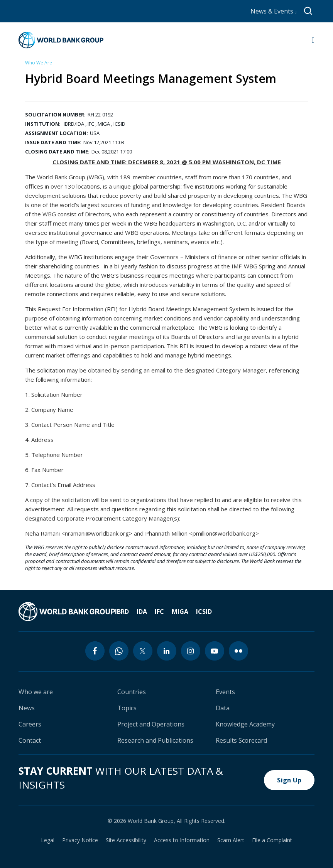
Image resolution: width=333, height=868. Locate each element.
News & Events (273, 11)
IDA (142, 612)
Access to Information (182, 840)
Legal (48, 840)
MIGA (180, 612)
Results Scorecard (241, 740)
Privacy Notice (80, 840)
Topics (127, 708)
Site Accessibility (126, 840)
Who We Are (39, 63)
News (27, 708)
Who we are (36, 692)
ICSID (204, 612)
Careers (30, 724)
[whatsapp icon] (119, 651)
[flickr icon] (238, 651)
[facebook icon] (95, 651)
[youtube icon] (215, 651)
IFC (159, 612)
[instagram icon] (191, 651)
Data (223, 708)
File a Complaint (272, 840)
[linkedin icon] (167, 651)
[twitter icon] (143, 651)
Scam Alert (231, 840)
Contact (30, 740)
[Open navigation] (313, 40)
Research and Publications (155, 740)
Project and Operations (151, 724)
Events (225, 692)
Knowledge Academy (245, 724)
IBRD (122, 612)
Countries (132, 692)
